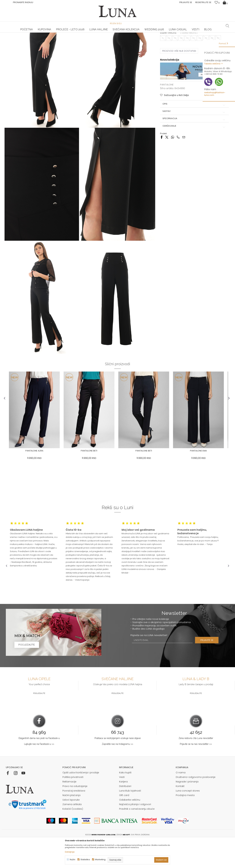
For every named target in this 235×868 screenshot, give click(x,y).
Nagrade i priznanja (187, 810)
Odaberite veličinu (130, 828)
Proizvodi (31, 37)
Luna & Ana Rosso (192, 33)
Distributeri (125, 814)
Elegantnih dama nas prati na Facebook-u (39, 766)
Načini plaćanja (71, 823)
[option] (43, 33)
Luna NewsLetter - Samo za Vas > (118, 33)
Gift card (124, 823)
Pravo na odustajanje (75, 814)
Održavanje (193, 156)
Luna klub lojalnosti (130, 819)
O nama (181, 801)
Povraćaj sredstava (74, 819)
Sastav (193, 141)
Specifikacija (193, 148)
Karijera (123, 810)
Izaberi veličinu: (168, 63)
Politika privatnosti (73, 805)
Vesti (122, 805)
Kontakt (180, 814)
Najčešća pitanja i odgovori (135, 833)
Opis (193, 134)
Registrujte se (203, 2)
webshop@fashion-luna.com (215, 94)
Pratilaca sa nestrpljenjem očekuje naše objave (118, 766)
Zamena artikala (72, 833)
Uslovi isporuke (71, 828)
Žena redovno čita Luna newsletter (196, 766)
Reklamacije (69, 810)
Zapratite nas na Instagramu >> (117, 772)
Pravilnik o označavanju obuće (137, 837)
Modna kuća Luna (15, 37)
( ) (188, 63)
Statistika (85, 859)
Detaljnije (70, 852)
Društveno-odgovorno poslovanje (196, 805)
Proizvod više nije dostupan (179, 81)
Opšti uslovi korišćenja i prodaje (81, 801)
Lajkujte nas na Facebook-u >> (39, 772)
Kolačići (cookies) (73, 837)
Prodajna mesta (185, 823)
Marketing (100, 859)
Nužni (73, 859)
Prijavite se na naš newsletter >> (196, 772)
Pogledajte (39, 721)
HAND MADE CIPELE (43, 33)
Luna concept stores (188, 819)
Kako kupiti (125, 801)
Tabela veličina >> (214, 64)
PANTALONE (43, 37)
